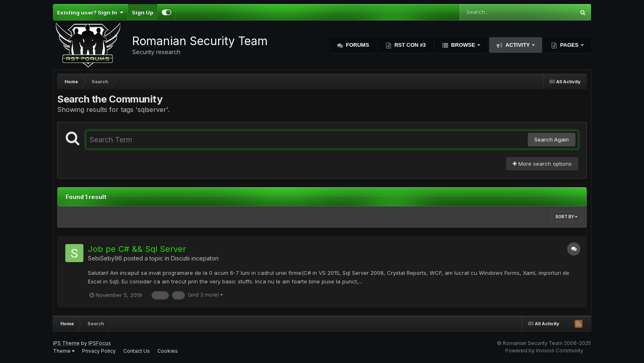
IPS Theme (66, 343)
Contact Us (137, 351)
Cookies (168, 351)
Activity (517, 45)
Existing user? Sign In (90, 12)
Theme (64, 351)
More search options (542, 164)
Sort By (566, 217)
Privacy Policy (99, 351)
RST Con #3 (409, 45)
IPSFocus (100, 343)
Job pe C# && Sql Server (137, 249)
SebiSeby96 (105, 258)
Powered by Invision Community (544, 350)
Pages (569, 45)
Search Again (552, 139)
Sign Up (143, 12)
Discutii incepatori (195, 258)
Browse (463, 45)
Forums (357, 45)
